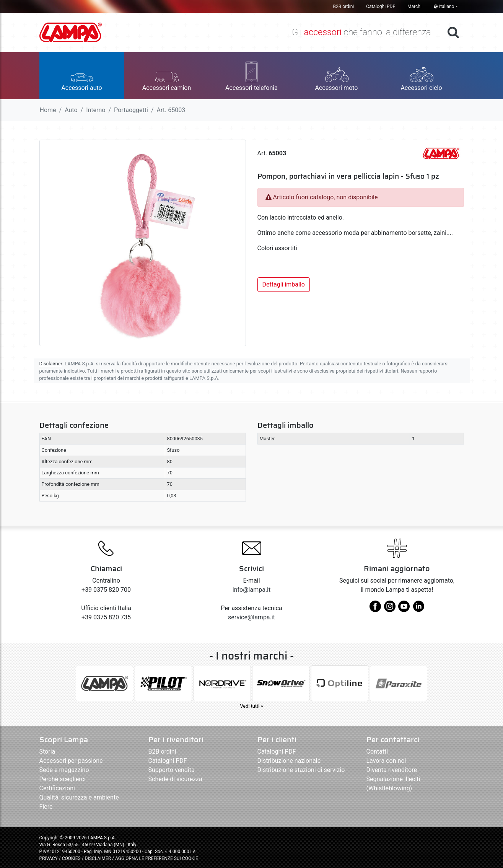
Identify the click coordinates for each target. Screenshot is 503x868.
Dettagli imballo (284, 284)
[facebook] (375, 609)
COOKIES (71, 858)
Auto (71, 110)
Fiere (46, 807)
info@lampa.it (251, 590)
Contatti (377, 752)
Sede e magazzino (64, 770)
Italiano (444, 7)
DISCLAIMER (98, 858)
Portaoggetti (131, 110)
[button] (82, 76)
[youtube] (404, 609)
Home (48, 110)
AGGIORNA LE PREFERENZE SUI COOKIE (157, 858)
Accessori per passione (71, 761)
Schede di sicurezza (175, 779)
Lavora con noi (386, 761)
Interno (96, 110)
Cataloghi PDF (381, 7)
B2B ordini (344, 7)
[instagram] (390, 609)
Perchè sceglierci (63, 779)
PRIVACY (49, 858)
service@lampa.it (251, 617)
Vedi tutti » (251, 706)
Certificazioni (57, 788)
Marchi (414, 7)
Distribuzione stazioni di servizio (301, 770)
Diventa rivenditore (392, 770)
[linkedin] (418, 609)
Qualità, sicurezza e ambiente (79, 797)
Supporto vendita (172, 770)
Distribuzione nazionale (289, 761)
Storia (47, 752)
